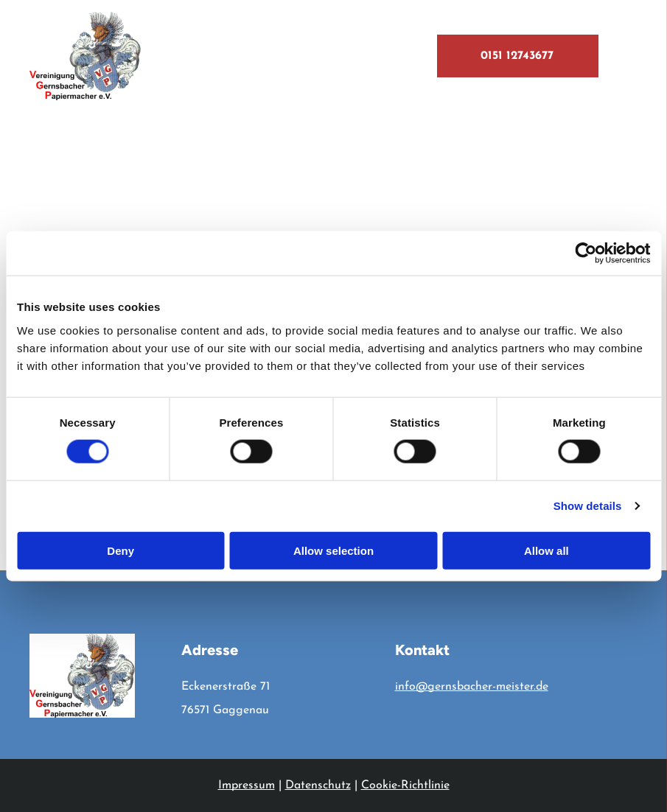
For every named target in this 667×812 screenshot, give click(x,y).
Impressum (247, 785)
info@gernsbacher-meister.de (472, 687)
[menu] (635, 56)
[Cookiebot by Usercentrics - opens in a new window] (586, 253)
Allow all (546, 550)
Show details (588, 506)
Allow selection (333, 550)
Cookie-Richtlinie (405, 785)
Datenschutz (318, 785)
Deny (121, 550)
